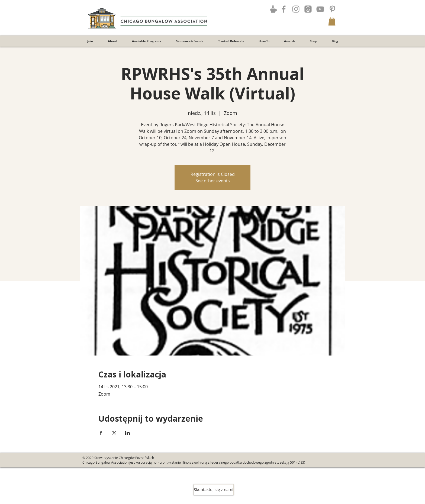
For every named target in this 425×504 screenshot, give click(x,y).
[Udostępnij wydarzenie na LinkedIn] (128, 433)
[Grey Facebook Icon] (284, 9)
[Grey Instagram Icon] (296, 9)
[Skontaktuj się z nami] (214, 490)
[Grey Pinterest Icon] (332, 9)
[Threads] (308, 9)
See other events (213, 181)
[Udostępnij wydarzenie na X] (114, 433)
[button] (332, 21)
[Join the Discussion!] (273, 9)
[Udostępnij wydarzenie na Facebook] (101, 433)
